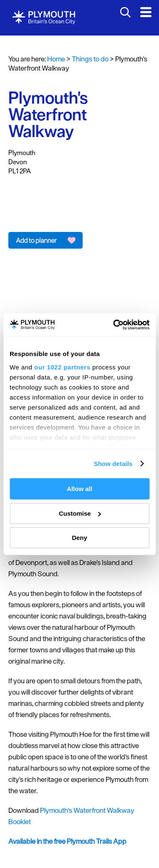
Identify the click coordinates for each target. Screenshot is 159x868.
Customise (80, 513)
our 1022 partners (62, 367)
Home (56, 59)
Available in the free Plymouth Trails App (67, 841)
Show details (113, 464)
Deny (79, 538)
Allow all (79, 489)
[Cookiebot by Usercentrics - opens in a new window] (114, 325)
